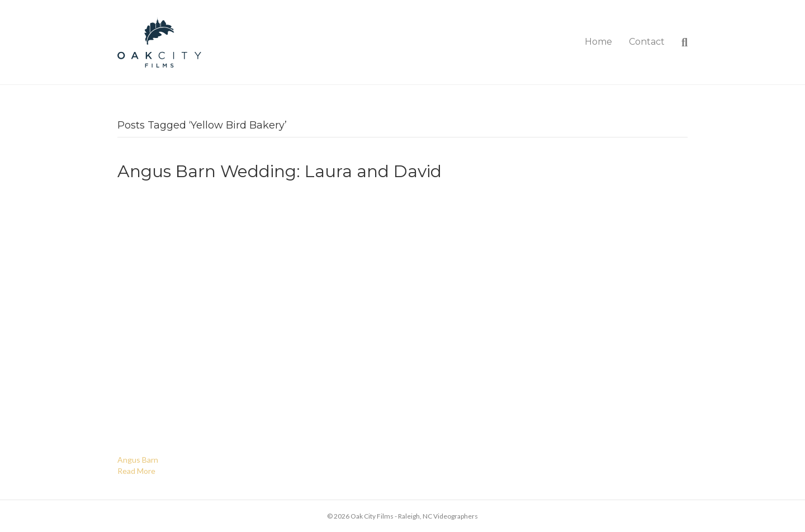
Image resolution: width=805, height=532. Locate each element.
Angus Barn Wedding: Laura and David (280, 171)
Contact (647, 42)
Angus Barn (138, 460)
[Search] (680, 42)
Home (598, 42)
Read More (136, 471)
